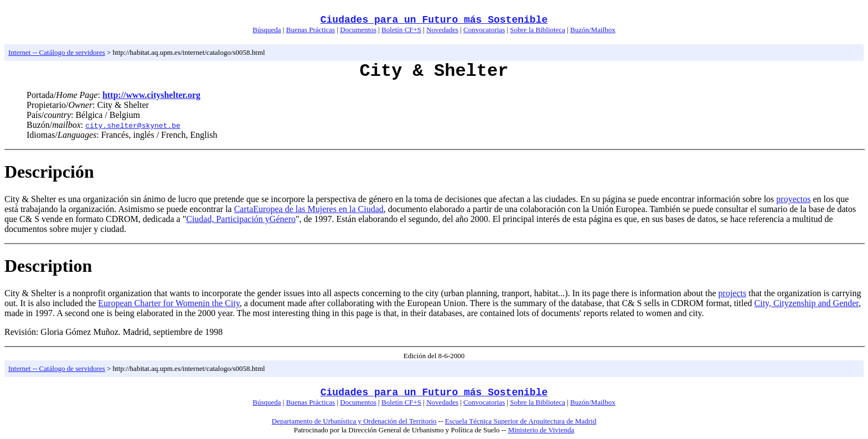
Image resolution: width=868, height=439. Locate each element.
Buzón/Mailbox (593, 30)
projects (733, 293)
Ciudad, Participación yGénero (241, 219)
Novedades (442, 30)
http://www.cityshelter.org (151, 95)
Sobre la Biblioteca (538, 30)
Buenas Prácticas (311, 30)
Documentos (358, 30)
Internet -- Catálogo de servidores (57, 52)
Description (48, 266)
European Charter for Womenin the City (169, 303)
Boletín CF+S (401, 30)
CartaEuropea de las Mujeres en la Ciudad (309, 209)
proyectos (793, 199)
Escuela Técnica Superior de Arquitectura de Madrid (521, 421)
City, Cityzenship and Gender (807, 303)
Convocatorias (484, 30)
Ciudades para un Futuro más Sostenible (434, 20)
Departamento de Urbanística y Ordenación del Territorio (354, 421)
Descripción (49, 172)
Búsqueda (267, 30)
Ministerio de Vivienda (541, 430)
